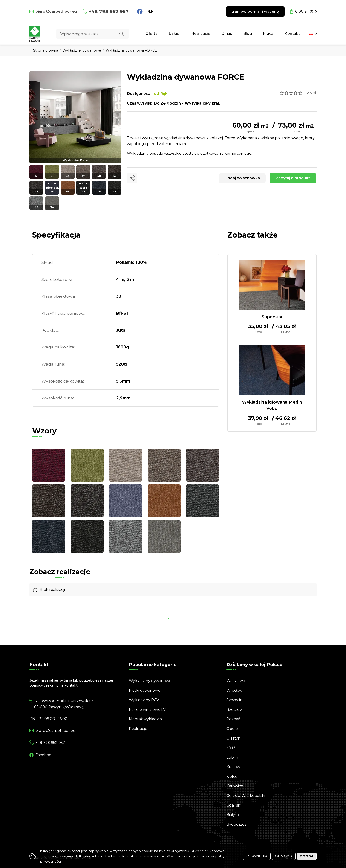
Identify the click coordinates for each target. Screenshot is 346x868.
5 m (130, 279)
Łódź (231, 748)
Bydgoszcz (236, 824)
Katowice (235, 786)
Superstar (272, 317)
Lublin (232, 757)
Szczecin (234, 700)
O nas (227, 33)
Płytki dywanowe (145, 690)
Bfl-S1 (122, 313)
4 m (120, 279)
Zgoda (307, 856)
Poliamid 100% (131, 262)
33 (119, 296)
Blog (248, 33)
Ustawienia (257, 856)
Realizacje (201, 33)
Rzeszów (235, 710)
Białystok (235, 815)
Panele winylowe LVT (148, 710)
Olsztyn (233, 738)
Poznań (234, 719)
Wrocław (234, 690)
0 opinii (310, 93)
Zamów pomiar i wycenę (255, 11)
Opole (232, 729)
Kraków (233, 767)
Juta (121, 330)
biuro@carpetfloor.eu (56, 11)
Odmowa (284, 856)
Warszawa (236, 681)
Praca (268, 33)
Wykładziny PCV (144, 700)
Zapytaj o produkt (293, 178)
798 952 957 (109, 12)
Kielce (232, 777)
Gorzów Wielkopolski (246, 796)
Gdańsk (233, 805)
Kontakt (292, 33)
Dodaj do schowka (242, 178)
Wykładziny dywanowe (150, 681)
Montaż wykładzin (145, 719)
